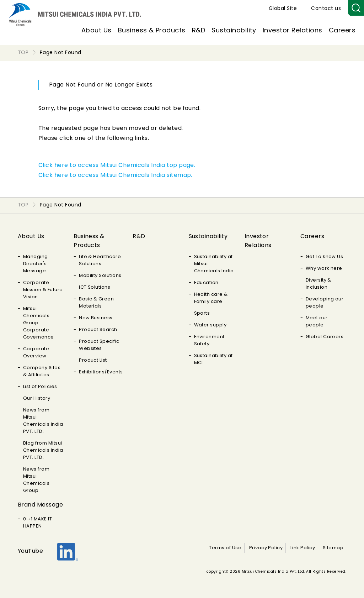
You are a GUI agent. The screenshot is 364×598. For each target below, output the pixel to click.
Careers (342, 30)
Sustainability (234, 30)
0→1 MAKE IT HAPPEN (38, 522)
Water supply (210, 325)
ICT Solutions (95, 287)
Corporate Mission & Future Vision (43, 290)
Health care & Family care (211, 298)
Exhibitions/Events (101, 372)
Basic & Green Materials (96, 302)
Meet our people (317, 321)
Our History (37, 398)
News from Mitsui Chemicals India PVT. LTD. (43, 421)
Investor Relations (293, 30)
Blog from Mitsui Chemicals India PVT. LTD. (43, 450)
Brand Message (40, 505)
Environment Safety (209, 340)
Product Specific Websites (99, 345)
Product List (93, 360)
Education (206, 282)
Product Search (98, 329)
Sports (202, 313)
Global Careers (325, 337)
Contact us (326, 8)
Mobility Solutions (100, 275)
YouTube (30, 551)
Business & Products (152, 30)
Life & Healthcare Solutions (100, 260)
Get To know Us (325, 256)
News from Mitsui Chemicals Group (36, 480)
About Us (97, 30)
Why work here (324, 268)
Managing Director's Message (36, 264)
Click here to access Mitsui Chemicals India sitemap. (115, 175)
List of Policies (40, 386)
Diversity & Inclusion (318, 284)
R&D (199, 30)
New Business (96, 318)
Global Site (283, 8)
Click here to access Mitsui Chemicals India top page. (117, 165)
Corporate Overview (36, 352)
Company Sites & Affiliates (42, 371)
